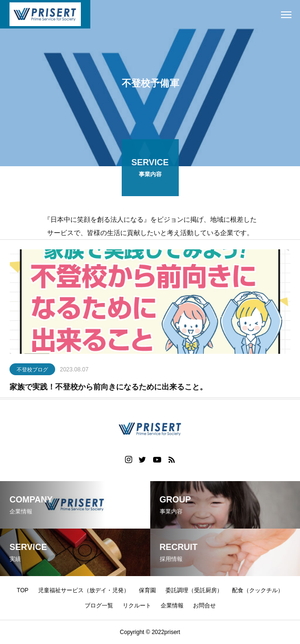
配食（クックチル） (258, 590)
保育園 (147, 590)
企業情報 (172, 606)
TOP (22, 590)
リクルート (137, 606)
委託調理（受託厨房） (194, 590)
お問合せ (204, 606)
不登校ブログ (32, 371)
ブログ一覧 (99, 606)
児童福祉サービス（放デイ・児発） (84, 590)
